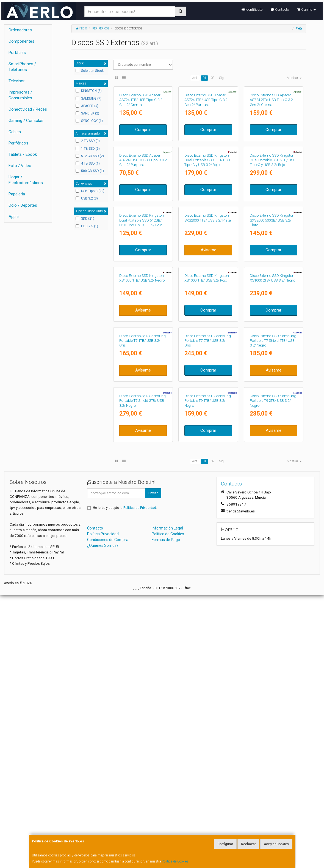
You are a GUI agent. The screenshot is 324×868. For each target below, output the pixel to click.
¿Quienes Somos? (103, 818)
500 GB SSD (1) (90, 171)
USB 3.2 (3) (87, 198)
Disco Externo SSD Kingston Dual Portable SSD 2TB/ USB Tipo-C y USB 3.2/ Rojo (273, 251)
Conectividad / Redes (28, 109)
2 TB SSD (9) (88, 141)
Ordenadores (20, 30)
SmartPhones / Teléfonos (22, 67)
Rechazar (248, 844)
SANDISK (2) (87, 113)
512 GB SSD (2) (90, 156)
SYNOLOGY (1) (89, 121)
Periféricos (18, 143)
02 (213, 78)
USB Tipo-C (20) (90, 191)
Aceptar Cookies (276, 844)
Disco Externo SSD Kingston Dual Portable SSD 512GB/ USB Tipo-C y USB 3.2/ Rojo (142, 357)
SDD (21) (85, 219)
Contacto (280, 9)
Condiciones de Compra (108, 812)
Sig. (222, 78)
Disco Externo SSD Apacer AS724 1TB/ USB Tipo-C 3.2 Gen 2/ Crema (141, 145)
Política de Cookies (175, 861)
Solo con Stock (90, 71)
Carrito (306, 9)
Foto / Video (20, 166)
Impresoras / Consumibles (20, 95)
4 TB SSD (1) (88, 163)
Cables (15, 132)
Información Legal (167, 801)
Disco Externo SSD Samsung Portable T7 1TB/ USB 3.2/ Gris (142, 568)
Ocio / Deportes (23, 205)
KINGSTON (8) (89, 91)
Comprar (143, 175)
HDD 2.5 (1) (87, 226)
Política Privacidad (103, 806)
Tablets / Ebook (23, 154)
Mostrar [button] (294, 78)
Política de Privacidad (140, 780)
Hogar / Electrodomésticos (26, 180)
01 (204, 78)
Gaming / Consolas (26, 121)
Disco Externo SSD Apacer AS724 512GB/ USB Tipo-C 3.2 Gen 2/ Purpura (143, 251)
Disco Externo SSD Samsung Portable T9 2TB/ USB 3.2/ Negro (273, 673)
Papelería (17, 194)
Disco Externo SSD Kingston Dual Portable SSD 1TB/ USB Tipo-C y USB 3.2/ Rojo (207, 251)
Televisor (17, 81)
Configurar (225, 844)
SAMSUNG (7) (88, 99)
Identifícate (252, 9)
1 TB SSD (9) (88, 149)
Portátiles (17, 53)
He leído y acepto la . (125, 780)
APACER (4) (87, 106)
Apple (14, 217)
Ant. (195, 78)
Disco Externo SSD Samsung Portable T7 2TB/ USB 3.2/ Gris (208, 568)
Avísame (208, 386)
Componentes (21, 41)
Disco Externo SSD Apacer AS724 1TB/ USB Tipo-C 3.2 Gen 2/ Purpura (206, 145)
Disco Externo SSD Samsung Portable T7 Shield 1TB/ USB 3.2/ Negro (273, 568)
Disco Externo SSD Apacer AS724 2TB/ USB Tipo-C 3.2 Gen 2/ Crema (271, 145)
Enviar (153, 766)
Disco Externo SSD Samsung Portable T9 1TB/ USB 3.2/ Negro (208, 673)
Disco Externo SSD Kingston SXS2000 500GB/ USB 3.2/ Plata (272, 357)
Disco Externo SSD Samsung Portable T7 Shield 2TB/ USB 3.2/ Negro (142, 673)
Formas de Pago (166, 812)
